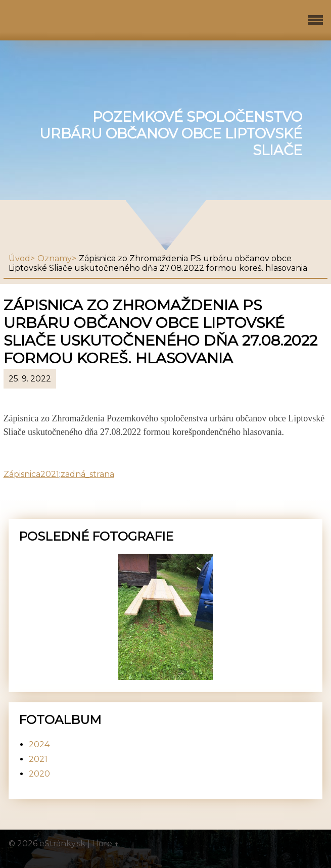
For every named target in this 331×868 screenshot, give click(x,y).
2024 (39, 744)
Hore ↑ (106, 843)
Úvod (19, 258)
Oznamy (55, 258)
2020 (39, 774)
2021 (38, 759)
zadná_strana (87, 474)
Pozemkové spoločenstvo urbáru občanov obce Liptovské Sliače (171, 134)
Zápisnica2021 (31, 474)
